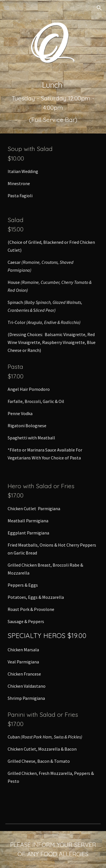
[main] (53, 102)
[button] (7, 8)
